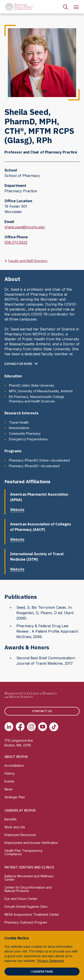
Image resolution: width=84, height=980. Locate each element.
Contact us (42, 711)
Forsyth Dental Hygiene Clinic (26, 907)
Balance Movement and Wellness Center (29, 878)
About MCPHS (16, 757)
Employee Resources (20, 835)
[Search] (65, 7)
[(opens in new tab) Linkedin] (9, 727)
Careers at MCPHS (20, 810)
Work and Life (15, 827)
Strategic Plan (15, 797)
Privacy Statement (51, 961)
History (10, 773)
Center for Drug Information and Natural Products (28, 889)
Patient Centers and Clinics (29, 867)
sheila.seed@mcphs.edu (25, 227)
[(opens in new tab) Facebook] (20, 727)
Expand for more (18, 364)
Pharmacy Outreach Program (26, 922)
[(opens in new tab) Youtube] (43, 727)
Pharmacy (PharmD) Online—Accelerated (39, 460)
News (9, 789)
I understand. (42, 971)
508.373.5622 (16, 242)
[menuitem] (65, 7)
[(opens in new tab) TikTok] (54, 727)
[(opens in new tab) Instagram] (31, 727)
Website (19, 510)
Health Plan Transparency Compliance (24, 852)
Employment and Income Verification (31, 843)
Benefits (11, 819)
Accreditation (14, 765)
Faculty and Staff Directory (28, 261)
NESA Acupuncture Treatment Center (32, 914)
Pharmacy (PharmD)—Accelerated (34, 466)
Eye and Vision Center (21, 899)
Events (9, 781)
